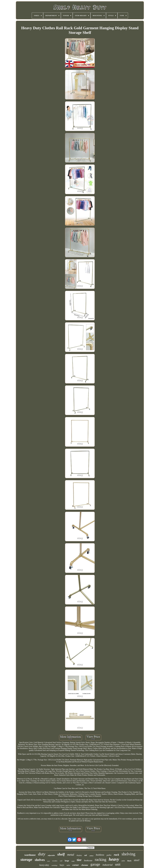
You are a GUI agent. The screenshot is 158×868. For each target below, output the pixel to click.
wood (73, 861)
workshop (54, 865)
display (79, 855)
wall (61, 861)
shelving (128, 854)
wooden (55, 861)
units (123, 861)
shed (49, 861)
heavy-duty (44, 865)
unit (118, 864)
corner (76, 865)
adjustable (51, 855)
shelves (40, 860)
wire (68, 865)
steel (137, 860)
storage (26, 859)
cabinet (91, 856)
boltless (100, 855)
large (67, 861)
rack (116, 855)
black (129, 861)
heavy (114, 859)
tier (79, 860)
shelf (61, 854)
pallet (109, 855)
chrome (85, 865)
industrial (108, 865)
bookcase (88, 860)
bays (62, 865)
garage (95, 864)
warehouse (30, 855)
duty (42, 854)
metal (71, 855)
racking (101, 860)
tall (86, 855)
